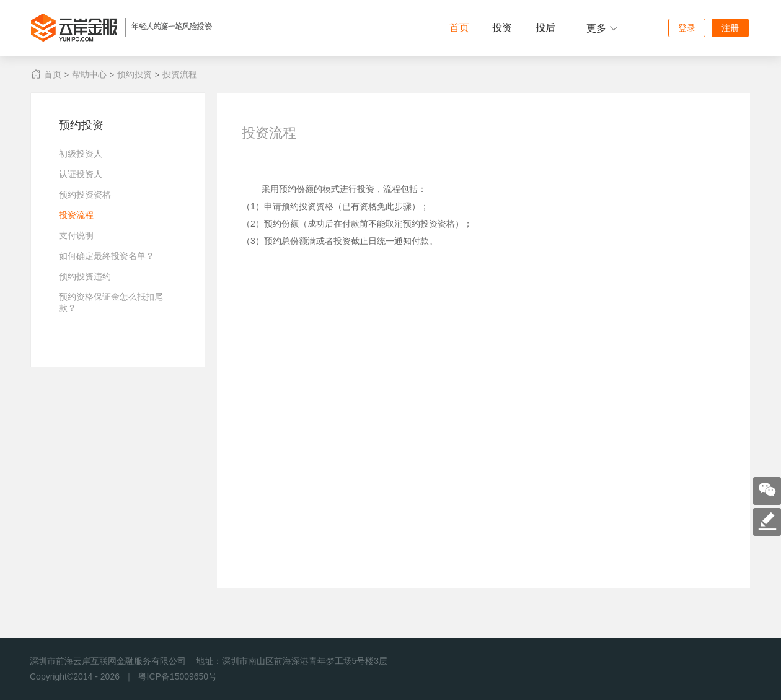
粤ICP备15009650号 (178, 676)
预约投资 (135, 74)
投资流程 (180, 74)
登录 (687, 28)
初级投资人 (81, 154)
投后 (545, 28)
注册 (730, 28)
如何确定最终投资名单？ (107, 256)
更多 (602, 28)
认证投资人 (81, 174)
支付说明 (76, 235)
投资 (502, 28)
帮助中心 (89, 74)
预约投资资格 (85, 195)
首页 (459, 28)
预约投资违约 (85, 276)
